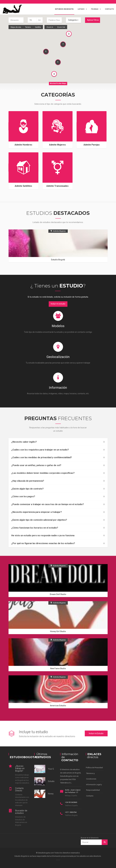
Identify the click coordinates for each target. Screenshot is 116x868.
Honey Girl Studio (58, 631)
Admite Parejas (92, 145)
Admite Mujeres (57, 145)
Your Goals (53, 769)
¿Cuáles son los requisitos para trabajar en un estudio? (40, 450)
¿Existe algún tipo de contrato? (27, 489)
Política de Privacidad (94, 768)
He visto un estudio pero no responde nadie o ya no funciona (43, 536)
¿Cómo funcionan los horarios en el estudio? (35, 528)
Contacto (109, 9)
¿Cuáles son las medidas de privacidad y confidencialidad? (42, 458)
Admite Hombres (23, 145)
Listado (81, 9)
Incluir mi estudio (58, 304)
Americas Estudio (58, 706)
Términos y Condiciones (91, 776)
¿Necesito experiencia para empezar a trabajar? (37, 512)
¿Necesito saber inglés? (24, 442)
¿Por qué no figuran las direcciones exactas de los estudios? (43, 543)
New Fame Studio (58, 668)
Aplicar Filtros (93, 20)
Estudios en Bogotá (64, 9)
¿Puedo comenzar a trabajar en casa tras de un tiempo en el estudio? (48, 504)
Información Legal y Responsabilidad (94, 787)
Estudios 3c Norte (56, 781)
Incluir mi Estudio (96, 733)
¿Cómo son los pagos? (23, 497)
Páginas (95, 9)
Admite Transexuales (57, 186)
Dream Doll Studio (58, 594)
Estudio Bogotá (58, 260)
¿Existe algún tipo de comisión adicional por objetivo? (39, 520)
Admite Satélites (23, 186)
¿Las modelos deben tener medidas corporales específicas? (43, 473)
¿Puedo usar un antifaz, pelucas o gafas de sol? (36, 465)
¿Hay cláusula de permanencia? (28, 481)
